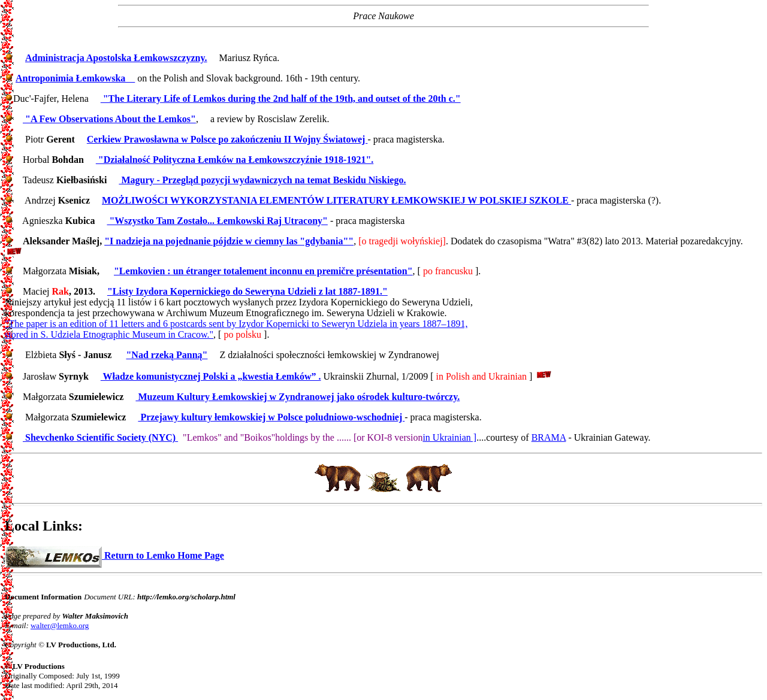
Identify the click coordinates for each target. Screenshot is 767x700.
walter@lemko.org (60, 625)
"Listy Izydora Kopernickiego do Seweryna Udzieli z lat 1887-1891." (247, 291)
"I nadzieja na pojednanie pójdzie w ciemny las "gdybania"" (229, 241)
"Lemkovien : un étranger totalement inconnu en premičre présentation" (263, 271)
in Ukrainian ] (449, 437)
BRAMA (549, 437)
